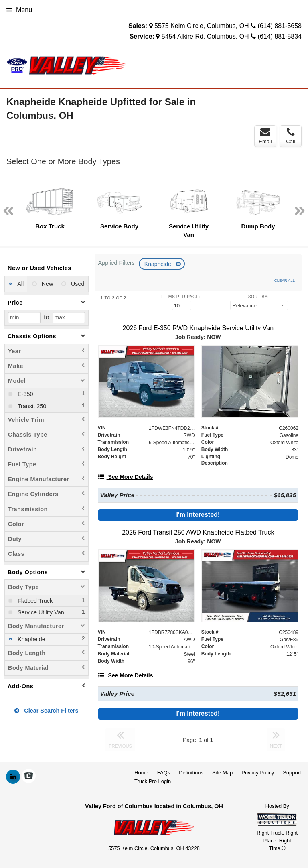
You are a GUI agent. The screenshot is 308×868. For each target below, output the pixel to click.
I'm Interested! (198, 515)
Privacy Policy (258, 773)
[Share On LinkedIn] (13, 777)
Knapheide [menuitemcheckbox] (31, 639)
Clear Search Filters (46, 711)
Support (292, 773)
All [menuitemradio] (20, 284)
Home (141, 773)
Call (290, 136)
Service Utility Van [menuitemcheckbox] (40, 612)
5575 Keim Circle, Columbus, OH (202, 26)
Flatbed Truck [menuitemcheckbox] (34, 601)
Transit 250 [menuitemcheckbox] (31, 406)
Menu (19, 10)
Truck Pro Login (153, 781)
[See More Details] (126, 477)
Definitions (191, 773)
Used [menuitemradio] (77, 284)
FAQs (164, 773)
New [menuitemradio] (47, 284)
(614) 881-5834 (280, 36)
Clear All (285, 280)
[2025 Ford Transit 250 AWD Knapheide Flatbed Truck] (198, 532)
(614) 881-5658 (280, 26)
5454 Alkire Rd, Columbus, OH (205, 36)
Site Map (222, 773)
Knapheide (159, 264)
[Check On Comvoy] (29, 777)
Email (265, 136)
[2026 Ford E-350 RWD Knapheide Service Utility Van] (198, 328)
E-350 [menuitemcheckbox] (24, 394)
